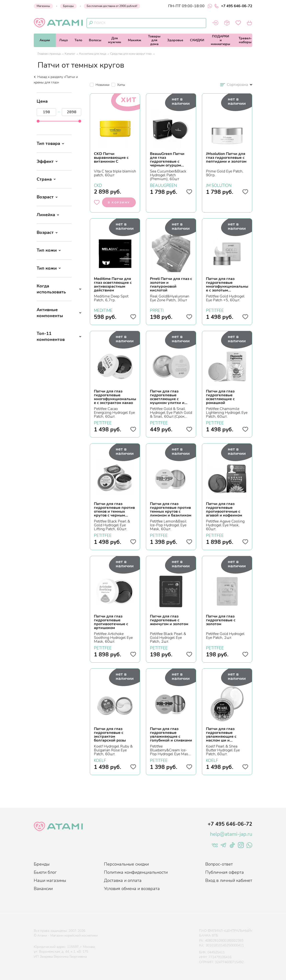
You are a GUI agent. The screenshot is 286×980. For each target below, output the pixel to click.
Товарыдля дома (154, 40)
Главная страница (49, 54)
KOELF (100, 760)
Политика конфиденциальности (136, 872)
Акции (45, 40)
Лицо (63, 40)
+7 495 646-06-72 (233, 6)
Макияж (135, 40)
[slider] (38, 121)
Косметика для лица (93, 54)
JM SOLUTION (219, 185)
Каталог (70, 54)
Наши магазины (50, 880)
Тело (78, 40)
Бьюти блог (45, 872)
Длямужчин (115, 40)
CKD (98, 185)
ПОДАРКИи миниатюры (220, 40)
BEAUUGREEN (163, 185)
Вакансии (43, 889)
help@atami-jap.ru (231, 834)
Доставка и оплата (123, 880)
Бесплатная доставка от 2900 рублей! (112, 6)
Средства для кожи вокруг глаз (131, 54)
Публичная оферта (225, 872)
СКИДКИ (197, 40)
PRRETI (157, 310)
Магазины (43, 6)
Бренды (68, 6)
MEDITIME (103, 310)
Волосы (95, 40)
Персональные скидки (126, 864)
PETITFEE (215, 310)
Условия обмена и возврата (132, 889)
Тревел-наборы (245, 40)
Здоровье (175, 40)
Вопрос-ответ (219, 864)
